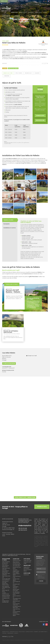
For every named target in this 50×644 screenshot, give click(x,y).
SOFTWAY (42, 640)
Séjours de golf (14, 12)
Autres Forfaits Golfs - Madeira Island (25, 497)
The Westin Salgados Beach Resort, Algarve (16, 571)
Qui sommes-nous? (28, 1)
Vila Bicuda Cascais (6, 597)
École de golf (31, 12)
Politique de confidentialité (15, 640)
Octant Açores (26, 575)
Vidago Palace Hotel (27, 561)
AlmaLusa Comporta (6, 595)
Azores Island (27, 573)
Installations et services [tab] (10, 228)
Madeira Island (27, 565)
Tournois (45, 12)
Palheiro (9, 96)
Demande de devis (40, 116)
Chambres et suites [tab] (8, 220)
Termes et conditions (41, 578)
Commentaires (35, 1)
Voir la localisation (9, 363)
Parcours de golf (28, 73)
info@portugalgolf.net (25, 525)
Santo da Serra (16, 96)
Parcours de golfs (23, 12)
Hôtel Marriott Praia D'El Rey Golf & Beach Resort (6, 563)
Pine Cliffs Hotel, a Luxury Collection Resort (16, 593)
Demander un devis (4, 1)
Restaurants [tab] (7, 224)
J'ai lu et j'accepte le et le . (41, 576)
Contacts (40, 1)
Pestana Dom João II (17, 561)
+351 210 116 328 (23, 528)
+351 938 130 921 (23, 530)
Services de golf (38, 12)
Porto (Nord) (27, 559)
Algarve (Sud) (16, 559)
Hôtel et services (19, 73)
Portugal (22, 1)
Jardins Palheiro (18, 105)
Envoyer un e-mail (40, 120)
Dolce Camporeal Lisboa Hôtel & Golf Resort (6, 588)
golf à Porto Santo (33, 277)
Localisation (37, 73)
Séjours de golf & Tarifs (8, 73)
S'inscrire (41, 581)
